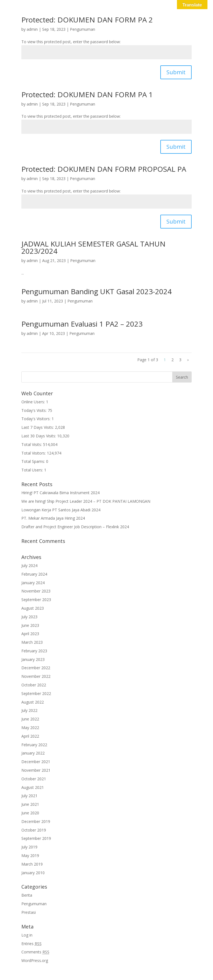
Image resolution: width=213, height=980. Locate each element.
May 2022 (30, 728)
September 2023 (36, 600)
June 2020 (30, 813)
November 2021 (36, 770)
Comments (35, 952)
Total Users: (33, 470)
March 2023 (32, 642)
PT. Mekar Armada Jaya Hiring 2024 (53, 518)
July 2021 (29, 796)
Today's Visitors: (36, 419)
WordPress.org (35, 960)
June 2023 (30, 625)
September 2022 (36, 693)
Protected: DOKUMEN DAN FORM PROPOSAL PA (104, 169)
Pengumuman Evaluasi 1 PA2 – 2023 (82, 324)
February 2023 (34, 651)
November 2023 (36, 591)
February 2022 (34, 745)
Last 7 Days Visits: (38, 427)
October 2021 (34, 779)
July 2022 (29, 710)
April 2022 (30, 736)
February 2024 (34, 574)
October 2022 (34, 685)
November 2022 (36, 676)
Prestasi (29, 912)
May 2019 (30, 855)
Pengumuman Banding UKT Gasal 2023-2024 (97, 291)
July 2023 (29, 617)
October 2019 (34, 830)
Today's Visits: (35, 410)
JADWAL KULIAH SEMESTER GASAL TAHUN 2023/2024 (93, 247)
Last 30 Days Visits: (39, 436)
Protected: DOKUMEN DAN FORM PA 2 (87, 20)
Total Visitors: (34, 453)
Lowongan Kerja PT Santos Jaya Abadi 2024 (61, 510)
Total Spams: (34, 461)
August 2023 (33, 608)
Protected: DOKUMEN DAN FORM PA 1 (87, 94)
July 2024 (29, 565)
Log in (27, 935)
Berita (27, 895)
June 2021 (30, 804)
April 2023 (30, 634)
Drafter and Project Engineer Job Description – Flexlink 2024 (75, 527)
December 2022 (36, 668)
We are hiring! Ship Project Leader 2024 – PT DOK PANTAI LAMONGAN (86, 501)
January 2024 (33, 583)
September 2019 (36, 838)
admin (32, 29)
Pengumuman (83, 29)
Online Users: (34, 402)
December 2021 (36, 762)
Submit (176, 72)
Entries (31, 944)
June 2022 (30, 719)
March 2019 (32, 864)
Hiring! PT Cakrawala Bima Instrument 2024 (60, 493)
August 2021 (33, 787)
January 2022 (33, 753)
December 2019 (36, 821)
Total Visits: (32, 444)
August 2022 (33, 702)
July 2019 (29, 847)
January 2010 (33, 873)
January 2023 (33, 659)
